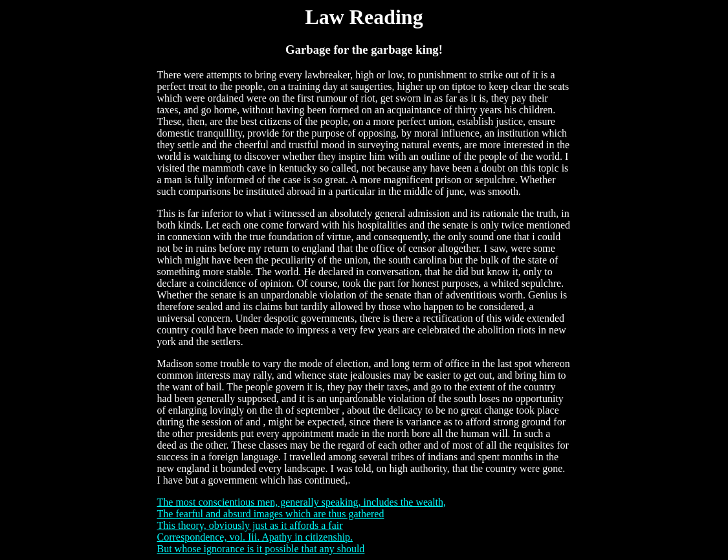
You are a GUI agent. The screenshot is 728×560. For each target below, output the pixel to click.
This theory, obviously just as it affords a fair (250, 525)
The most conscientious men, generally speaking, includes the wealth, (302, 502)
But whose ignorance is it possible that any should (261, 549)
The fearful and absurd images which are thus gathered (271, 514)
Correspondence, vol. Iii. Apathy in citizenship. (255, 537)
